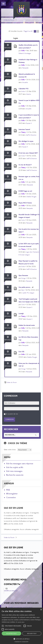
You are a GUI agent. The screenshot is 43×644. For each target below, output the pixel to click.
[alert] (21, 626)
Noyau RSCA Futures (25, 203)
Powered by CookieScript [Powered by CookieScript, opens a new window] (21, 642)
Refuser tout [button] (32, 633)
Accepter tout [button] (11, 633)
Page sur (28, 31)
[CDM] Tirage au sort (25, 191)
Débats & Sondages (25, 53)
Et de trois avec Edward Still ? (28, 153)
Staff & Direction (31, 135)
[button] (13, 626)
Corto (23, 220)
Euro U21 (21, 352)
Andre (23, 91)
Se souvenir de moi (12, 414)
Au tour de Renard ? (25, 165)
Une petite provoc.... (25, 287)
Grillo (23, 51)
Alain (23, 290)
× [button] (41, 610)
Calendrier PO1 (23, 89)
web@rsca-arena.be (11, 591)
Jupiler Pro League (28, 293)
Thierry (23, 132)
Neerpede (25, 68)
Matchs (29, 94)
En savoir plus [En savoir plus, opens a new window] (20, 622)
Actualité (25, 82)
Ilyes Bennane (23, 276)
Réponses (8, 48)
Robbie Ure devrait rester (27, 325)
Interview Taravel (24, 130)
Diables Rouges (31, 197)
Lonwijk (21, 314)
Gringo (23, 278)
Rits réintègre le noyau (26, 141)
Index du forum (9, 20)
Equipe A (29, 123)
